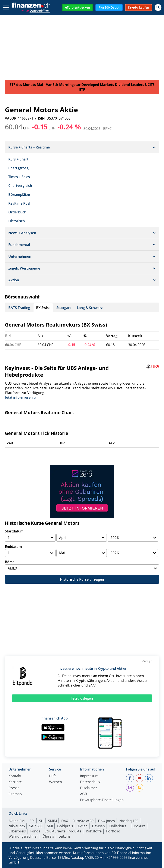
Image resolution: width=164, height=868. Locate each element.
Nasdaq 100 (129, 821)
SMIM (52, 821)
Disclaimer (89, 788)
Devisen (98, 826)
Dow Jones (106, 821)
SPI (32, 821)
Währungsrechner (23, 836)
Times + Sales (19, 177)
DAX (65, 821)
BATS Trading (19, 308)
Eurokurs (138, 826)
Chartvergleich (20, 186)
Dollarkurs (118, 826)
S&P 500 (36, 826)
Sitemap (15, 794)
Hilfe (53, 776)
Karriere (15, 782)
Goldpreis (65, 826)
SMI (50, 826)
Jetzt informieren (21, 397)
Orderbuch (17, 212)
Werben (56, 782)
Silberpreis (17, 831)
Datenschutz (90, 782)
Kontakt (15, 776)
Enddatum (13, 547)
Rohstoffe (94, 831)
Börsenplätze (19, 195)
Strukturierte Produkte (63, 831)
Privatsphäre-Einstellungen (102, 800)
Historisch (17, 221)
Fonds (35, 831)
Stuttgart (64, 308)
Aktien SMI (17, 821)
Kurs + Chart (18, 159)
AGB (83, 794)
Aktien (83, 826)
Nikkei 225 (17, 826)
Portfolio (113, 831)
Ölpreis (48, 836)
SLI (41, 821)
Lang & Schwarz (90, 308)
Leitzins (64, 836)
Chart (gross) (19, 168)
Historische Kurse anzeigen (82, 579)
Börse (10, 562)
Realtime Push (20, 203)
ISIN (41, 118)
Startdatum (14, 531)
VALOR (11, 118)
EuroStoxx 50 (83, 821)
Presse (14, 788)
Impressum (89, 776)
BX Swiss (43, 308)
